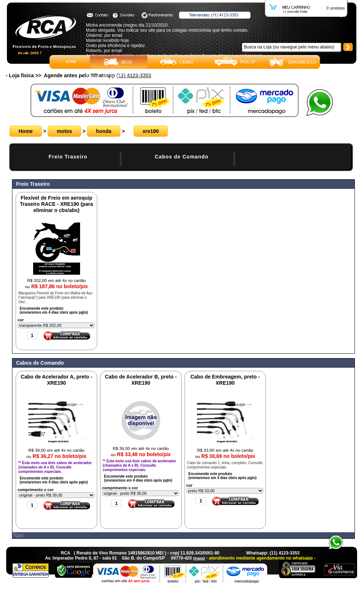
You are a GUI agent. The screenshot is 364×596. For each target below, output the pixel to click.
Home (26, 131)
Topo (18, 535)
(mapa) (199, 558)
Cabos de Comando (181, 157)
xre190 (151, 131)
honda (104, 131)
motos (64, 131)
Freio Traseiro (68, 157)
